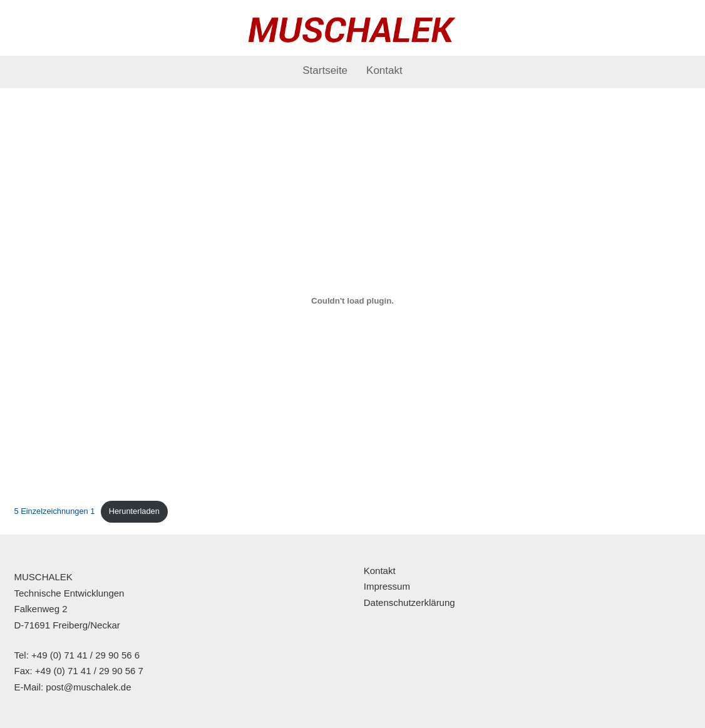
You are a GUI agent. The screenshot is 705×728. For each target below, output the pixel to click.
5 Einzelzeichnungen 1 (55, 511)
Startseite (325, 70)
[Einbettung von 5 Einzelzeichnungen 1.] (353, 301)
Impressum (387, 586)
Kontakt (384, 70)
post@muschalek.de (88, 687)
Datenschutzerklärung (409, 602)
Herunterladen (134, 511)
